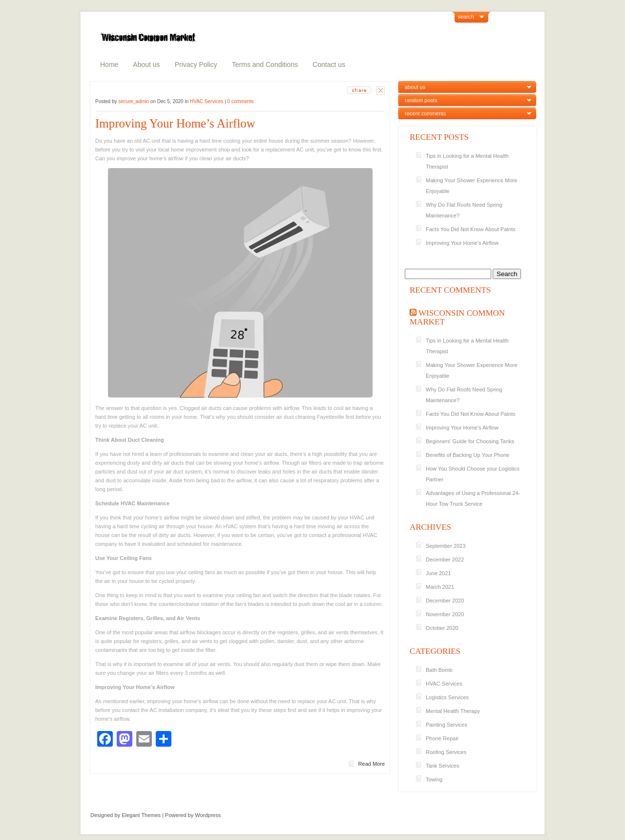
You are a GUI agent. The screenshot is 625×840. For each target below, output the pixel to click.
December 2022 (445, 560)
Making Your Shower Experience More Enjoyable (471, 186)
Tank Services (442, 766)
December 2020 (445, 601)
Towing (434, 779)
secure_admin (134, 101)
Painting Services (447, 725)
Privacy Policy (196, 65)
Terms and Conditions (265, 65)
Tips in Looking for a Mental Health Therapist (467, 161)
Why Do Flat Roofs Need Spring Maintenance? (464, 210)
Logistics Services (447, 697)
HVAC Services (207, 101)
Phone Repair (442, 738)
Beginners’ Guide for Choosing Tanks (470, 441)
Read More (372, 764)
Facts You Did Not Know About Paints (471, 229)
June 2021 (438, 573)
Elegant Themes (141, 815)
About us (146, 65)
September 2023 (446, 546)
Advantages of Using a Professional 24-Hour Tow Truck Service (473, 498)
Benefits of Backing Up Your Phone (468, 455)
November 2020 (445, 614)
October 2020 (442, 628)
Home (109, 65)
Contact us (329, 65)
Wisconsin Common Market (457, 317)
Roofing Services (446, 752)
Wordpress (208, 815)
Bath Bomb (439, 670)
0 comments (240, 101)
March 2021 (440, 587)
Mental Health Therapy (453, 711)
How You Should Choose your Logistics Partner (473, 474)
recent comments (425, 113)
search (466, 17)
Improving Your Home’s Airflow (175, 123)
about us (415, 87)
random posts (421, 100)
